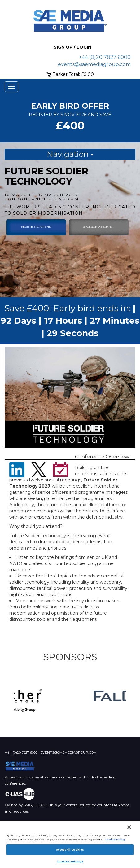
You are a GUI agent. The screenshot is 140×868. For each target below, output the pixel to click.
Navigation (70, 154)
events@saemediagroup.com (94, 64)
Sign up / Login (72, 47)
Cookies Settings (70, 861)
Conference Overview (102, 457)
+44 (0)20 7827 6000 (105, 57)
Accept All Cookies (70, 850)
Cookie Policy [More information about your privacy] (115, 840)
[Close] (129, 827)
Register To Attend (36, 227)
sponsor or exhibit (99, 227)
